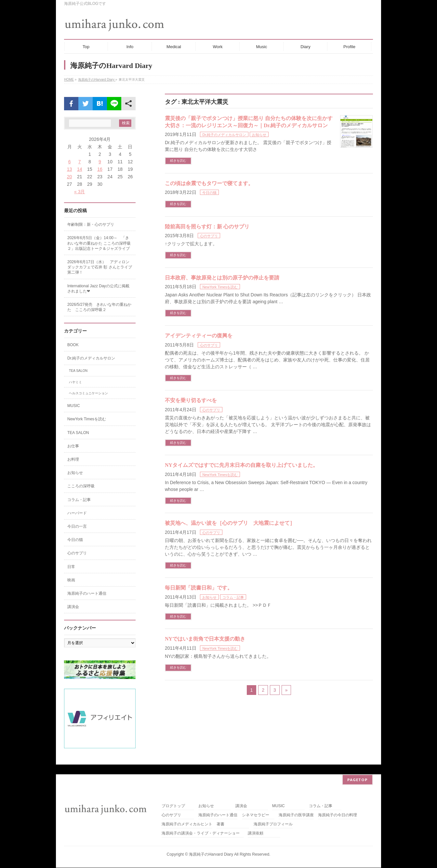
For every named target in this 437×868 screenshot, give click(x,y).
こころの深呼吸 (81, 486)
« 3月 (79, 192)
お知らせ (259, 135)
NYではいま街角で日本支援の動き (205, 639)
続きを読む (178, 161)
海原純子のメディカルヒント (187, 814)
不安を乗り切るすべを (191, 400)
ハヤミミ (75, 382)
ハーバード (77, 513)
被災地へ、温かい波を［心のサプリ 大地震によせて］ (230, 523)
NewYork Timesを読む (220, 287)
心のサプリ (209, 236)
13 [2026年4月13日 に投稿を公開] (70, 169)
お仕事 (73, 446)
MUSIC (74, 406)
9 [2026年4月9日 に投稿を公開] (100, 162)
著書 (220, 814)
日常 (71, 567)
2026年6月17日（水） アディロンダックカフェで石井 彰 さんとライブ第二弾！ (100, 267)
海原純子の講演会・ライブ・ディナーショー (203, 824)
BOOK (73, 345)
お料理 (73, 459)
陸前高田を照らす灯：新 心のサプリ (207, 227)
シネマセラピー (256, 805)
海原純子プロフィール (273, 814)
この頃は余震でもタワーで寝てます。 (209, 183)
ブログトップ (173, 796)
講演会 (73, 607)
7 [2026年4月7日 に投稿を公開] (80, 162)
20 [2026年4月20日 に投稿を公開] (70, 177)
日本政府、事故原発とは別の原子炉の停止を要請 (222, 278)
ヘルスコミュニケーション (88, 393)
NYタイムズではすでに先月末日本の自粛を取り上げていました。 (241, 465)
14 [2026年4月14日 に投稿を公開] (80, 169)
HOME (69, 80)
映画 (71, 580)
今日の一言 (77, 526)
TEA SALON (78, 371)
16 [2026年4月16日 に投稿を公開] (100, 169)
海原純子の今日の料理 (338, 805)
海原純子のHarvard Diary (97, 80)
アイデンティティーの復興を (199, 336)
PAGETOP (358, 770)
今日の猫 (209, 193)
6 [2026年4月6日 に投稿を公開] (70, 162)
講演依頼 (256, 824)
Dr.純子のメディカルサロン (224, 135)
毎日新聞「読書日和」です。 (199, 588)
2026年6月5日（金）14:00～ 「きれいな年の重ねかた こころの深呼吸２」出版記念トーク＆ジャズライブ (99, 243)
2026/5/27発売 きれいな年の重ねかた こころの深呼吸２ (99, 307)
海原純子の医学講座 (296, 805)
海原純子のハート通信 (87, 593)
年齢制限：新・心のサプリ (91, 224)
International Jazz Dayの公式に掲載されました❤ (98, 289)
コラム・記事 (233, 597)
